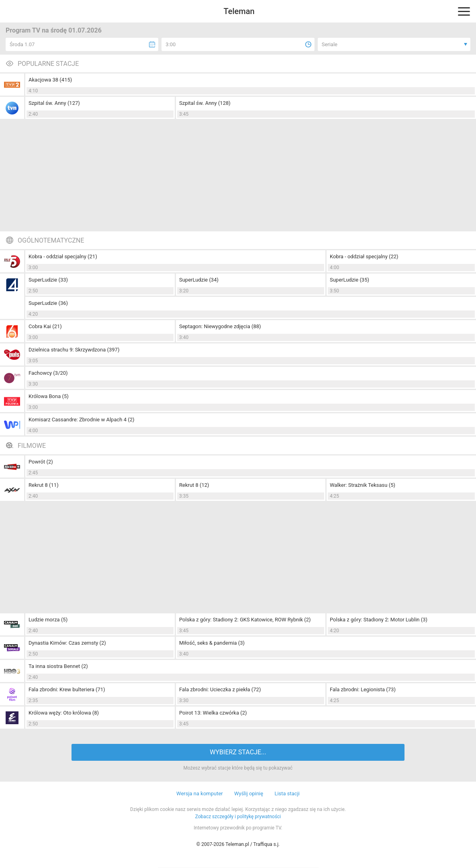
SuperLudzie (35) (349, 280)
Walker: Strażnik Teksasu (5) (363, 485)
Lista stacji (287, 793)
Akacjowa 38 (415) (50, 80)
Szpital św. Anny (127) (54, 103)
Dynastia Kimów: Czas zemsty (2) (67, 643)
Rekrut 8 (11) (44, 485)
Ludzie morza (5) (48, 620)
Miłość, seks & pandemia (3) (212, 643)
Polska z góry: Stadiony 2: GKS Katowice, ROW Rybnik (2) (245, 620)
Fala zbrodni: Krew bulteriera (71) (67, 689)
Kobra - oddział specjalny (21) (63, 256)
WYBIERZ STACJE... (238, 752)
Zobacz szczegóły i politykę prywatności (238, 817)
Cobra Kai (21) (45, 326)
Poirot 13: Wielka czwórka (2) (213, 713)
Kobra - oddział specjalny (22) (364, 256)
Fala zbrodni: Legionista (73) (363, 689)
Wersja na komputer (200, 793)
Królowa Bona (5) (49, 396)
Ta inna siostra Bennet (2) (58, 666)
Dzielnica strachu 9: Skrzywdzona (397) (74, 350)
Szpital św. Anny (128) (205, 103)
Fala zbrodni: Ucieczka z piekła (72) (220, 689)
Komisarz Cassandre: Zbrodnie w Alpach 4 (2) (82, 420)
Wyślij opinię (249, 793)
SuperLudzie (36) (48, 303)
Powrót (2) (41, 462)
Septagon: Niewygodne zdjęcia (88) (220, 326)
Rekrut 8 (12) (194, 485)
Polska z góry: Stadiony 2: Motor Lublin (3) (379, 620)
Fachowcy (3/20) (48, 373)
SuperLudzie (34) (199, 280)
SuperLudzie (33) (48, 280)
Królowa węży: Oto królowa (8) (64, 713)
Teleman (239, 11)
